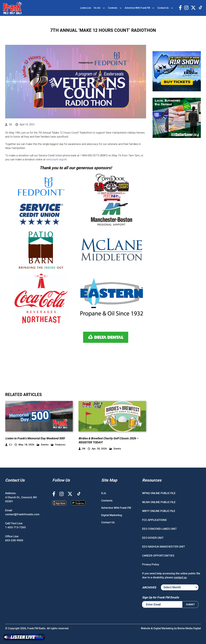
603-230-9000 (14, 540)
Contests (113, 8)
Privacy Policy (151, 564)
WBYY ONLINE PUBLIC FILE (159, 511)
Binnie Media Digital (189, 628)
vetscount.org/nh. (57, 159)
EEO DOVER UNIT (153, 538)
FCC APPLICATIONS (154, 520)
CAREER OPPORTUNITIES (158, 556)
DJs (104, 493)
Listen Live (86, 8)
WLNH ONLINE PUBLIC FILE (159, 502)
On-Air (97, 8)
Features (58, 445)
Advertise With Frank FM (137, 8)
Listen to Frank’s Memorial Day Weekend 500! (35, 438)
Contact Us (163, 8)
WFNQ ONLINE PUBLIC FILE (159, 493)
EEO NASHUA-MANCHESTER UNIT (164, 547)
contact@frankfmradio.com (22, 514)
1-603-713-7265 (15, 527)
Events (43, 445)
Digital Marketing (112, 515)
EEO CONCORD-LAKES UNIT (159, 529)
